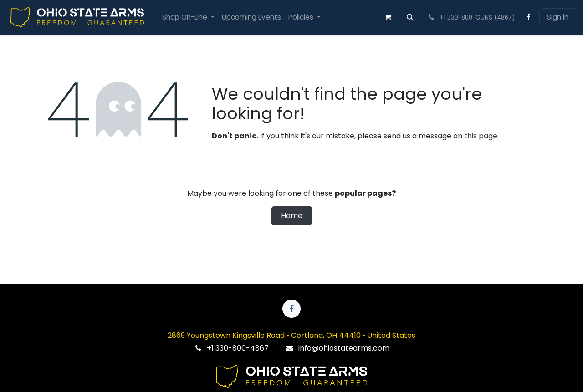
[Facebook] (529, 17)
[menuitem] (188, 18)
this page (481, 136)
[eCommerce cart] (388, 17)
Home (292, 216)
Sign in (558, 17)
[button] (410, 17)
